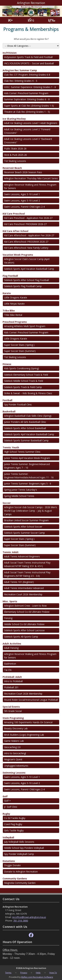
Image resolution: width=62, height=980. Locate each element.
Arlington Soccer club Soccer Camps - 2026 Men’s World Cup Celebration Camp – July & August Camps (31, 511)
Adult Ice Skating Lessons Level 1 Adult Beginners (31, 123)
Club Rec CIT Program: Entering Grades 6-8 (27, 75)
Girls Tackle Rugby (14, 830)
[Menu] (52, 20)
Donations (9, 861)
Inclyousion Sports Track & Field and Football (28, 57)
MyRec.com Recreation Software (37, 977)
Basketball (9, 411)
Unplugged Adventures (16, 766)
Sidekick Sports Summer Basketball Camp (26, 440)
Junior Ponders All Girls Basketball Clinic (25, 422)
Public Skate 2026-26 (15, 149)
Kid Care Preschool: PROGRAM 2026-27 (25, 224)
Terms (8, 973)
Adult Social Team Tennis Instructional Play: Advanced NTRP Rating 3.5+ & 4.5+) (27, 564)
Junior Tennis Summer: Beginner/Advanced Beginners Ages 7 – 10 (27, 466)
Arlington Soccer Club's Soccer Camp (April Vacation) (27, 261)
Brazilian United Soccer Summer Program (26, 520)
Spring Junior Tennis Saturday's (21, 490)
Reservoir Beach (12, 168)
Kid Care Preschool (14, 214)
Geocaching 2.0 (12, 747)
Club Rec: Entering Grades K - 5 (21, 81)
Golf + (7, 801)
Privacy (24, 973)
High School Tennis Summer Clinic (22, 452)
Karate (7, 293)
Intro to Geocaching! (15, 753)
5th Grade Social (13, 711)
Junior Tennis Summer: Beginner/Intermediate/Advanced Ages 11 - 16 (29, 476)
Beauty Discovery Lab (16, 728)
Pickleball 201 (11, 687)
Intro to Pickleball (13, 681)
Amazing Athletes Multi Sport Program (25, 326)
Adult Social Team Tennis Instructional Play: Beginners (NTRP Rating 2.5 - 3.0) (27, 574)
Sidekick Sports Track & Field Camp (23, 387)
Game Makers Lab (14, 741)
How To (53, 973)
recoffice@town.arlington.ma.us (29, 917)
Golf (5, 796)
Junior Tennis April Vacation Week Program (27, 458)
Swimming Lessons (14, 773)
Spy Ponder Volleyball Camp (19, 854)
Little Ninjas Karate (14, 304)
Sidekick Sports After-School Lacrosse (24, 630)
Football (7, 400)
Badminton (10, 664)
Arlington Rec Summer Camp (20, 70)
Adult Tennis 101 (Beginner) (19, 582)
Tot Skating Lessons (15, 161)
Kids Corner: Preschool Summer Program (26, 93)
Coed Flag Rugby (13, 824)
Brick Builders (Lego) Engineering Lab (24, 735)
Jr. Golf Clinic (11, 807)
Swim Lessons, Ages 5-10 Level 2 (22, 201)
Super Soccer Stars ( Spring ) (19, 345)
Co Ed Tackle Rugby (15, 818)
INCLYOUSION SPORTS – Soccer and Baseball (29, 63)
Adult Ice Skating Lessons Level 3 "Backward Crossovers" (28, 141)
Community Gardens (15, 879)
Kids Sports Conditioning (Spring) (22, 368)
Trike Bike (9, 311)
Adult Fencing (11, 648)
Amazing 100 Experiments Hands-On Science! (28, 722)
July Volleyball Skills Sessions (19, 842)
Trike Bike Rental (13, 315)
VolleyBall (8, 837)
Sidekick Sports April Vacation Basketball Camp (29, 269)
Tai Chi (8, 670)
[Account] (31, 20)
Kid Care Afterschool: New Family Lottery (26, 248)
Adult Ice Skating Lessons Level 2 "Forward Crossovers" (27, 131)
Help (38, 973)
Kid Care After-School (15, 231)
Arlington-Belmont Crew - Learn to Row (25, 606)
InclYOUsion (10, 53)
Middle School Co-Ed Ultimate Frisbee (24, 624)
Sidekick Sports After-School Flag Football (26, 280)
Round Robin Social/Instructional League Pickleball (31, 700)
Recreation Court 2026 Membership (23, 594)
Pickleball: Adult (12, 677)
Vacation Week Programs (18, 255)
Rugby (6, 814)
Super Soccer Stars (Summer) (20, 351)
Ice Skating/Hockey (14, 119)
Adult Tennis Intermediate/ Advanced (24, 588)
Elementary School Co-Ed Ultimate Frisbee (27, 612)
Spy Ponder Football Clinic (18, 405)
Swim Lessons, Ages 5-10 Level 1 (22, 194)
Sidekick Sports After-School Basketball (25, 428)
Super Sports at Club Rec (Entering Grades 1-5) (29, 106)
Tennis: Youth (11, 447)
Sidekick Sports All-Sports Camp (21, 637)
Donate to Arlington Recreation (21, 872)
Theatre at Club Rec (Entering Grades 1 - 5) (27, 112)
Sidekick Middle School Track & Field (24, 381)
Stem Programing (13, 718)
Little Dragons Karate (16, 297)
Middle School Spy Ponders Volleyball (24, 848)
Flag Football (10, 276)
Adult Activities (12, 644)
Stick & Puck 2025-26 (15, 155)
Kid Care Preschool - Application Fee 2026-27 (28, 218)
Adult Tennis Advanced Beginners (22, 556)
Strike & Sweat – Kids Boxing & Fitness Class (28, 393)
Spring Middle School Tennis (19, 496)
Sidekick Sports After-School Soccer (23, 527)
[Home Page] (10, 20)
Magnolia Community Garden (20, 883)
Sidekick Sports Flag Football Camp (23, 286)
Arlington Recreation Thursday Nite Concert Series (31, 178)
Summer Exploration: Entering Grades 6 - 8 (27, 99)
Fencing (8, 618)
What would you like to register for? (31, 39)
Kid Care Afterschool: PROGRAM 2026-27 (26, 242)
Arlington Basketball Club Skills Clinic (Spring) (28, 416)
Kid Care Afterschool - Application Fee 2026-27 (29, 235)
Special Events (11, 707)
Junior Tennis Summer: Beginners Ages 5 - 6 (28, 484)
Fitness (7, 364)
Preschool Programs (15, 322)
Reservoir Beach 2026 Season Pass (23, 172)
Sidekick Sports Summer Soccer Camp (24, 533)
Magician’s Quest (13, 759)
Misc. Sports (10, 601)
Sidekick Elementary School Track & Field (26, 375)
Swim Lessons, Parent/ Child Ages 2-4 (24, 207)
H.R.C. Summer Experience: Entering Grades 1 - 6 (30, 87)
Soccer (7, 503)
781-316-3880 (21, 921)
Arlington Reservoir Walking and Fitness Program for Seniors (30, 186)
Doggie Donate (12, 865)
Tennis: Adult (11, 552)
